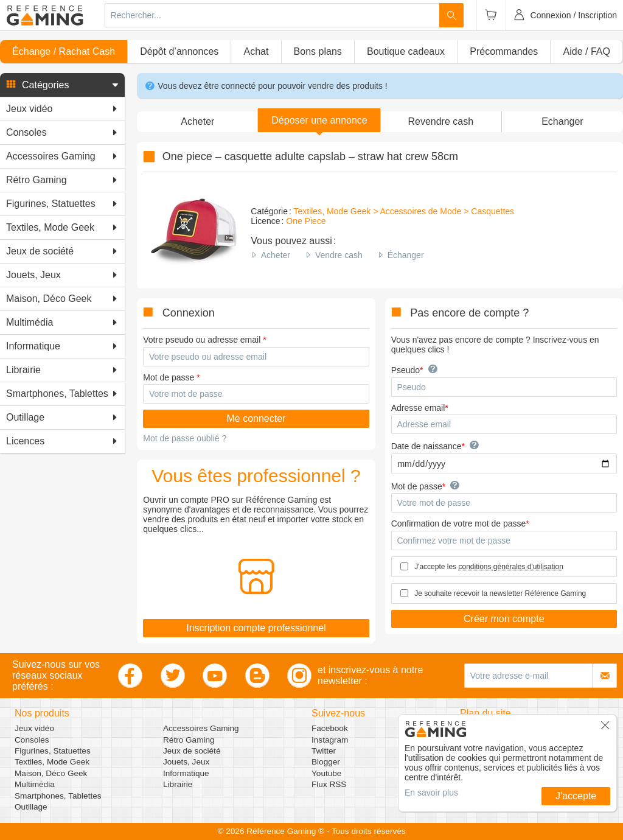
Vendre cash (339, 255)
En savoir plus (431, 793)
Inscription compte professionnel (256, 628)
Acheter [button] (197, 121)
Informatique (186, 773)
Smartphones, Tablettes (58, 796)
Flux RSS (329, 784)
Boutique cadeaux (406, 51)
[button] (62, 85)
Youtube (326, 773)
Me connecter (256, 418)
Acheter (276, 255)
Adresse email (418, 408)
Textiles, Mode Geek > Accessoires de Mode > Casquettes (404, 211)
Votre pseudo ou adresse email (202, 340)
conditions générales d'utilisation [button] (510, 567)
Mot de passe (169, 377)
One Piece (306, 221)
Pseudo (405, 370)
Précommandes (504, 51)
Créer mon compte (504, 619)
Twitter (324, 751)
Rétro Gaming (189, 740)
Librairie (178, 784)
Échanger (406, 255)
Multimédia (35, 784)
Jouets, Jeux (186, 762)
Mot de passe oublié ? (185, 438)
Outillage (31, 807)
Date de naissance (426, 446)
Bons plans (318, 51)
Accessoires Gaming (201, 728)
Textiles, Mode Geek (52, 762)
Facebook (330, 728)
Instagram (330, 740)
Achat (256, 51)
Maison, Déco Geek (51, 773)
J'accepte (576, 796)
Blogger (326, 762)
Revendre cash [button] (440, 121)
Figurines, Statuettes (53, 751)
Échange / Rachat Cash (64, 51)
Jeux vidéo (34, 728)
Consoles (32, 740)
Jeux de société (192, 751)
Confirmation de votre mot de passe (459, 523)
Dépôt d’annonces (179, 51)
